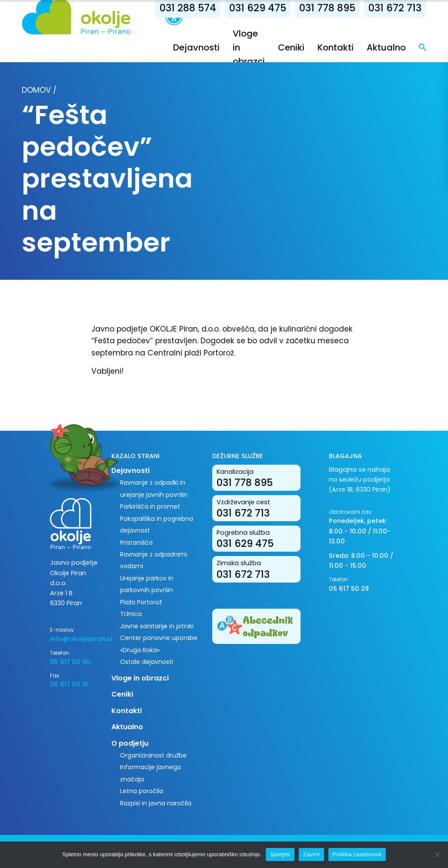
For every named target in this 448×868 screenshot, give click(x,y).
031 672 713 (395, 8)
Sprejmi (280, 854)
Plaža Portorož (141, 602)
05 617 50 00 (70, 662)
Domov (36, 90)
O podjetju (130, 743)
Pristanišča (136, 543)
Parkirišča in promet (150, 506)
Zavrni (311, 854)
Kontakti (336, 47)
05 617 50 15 (69, 684)
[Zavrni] (437, 855)
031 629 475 (258, 8)
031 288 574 (188, 8)
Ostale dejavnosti (147, 662)
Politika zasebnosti (357, 854)
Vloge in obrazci (140, 678)
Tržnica (131, 614)
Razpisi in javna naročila (156, 803)
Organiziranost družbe (153, 755)
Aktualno (386, 47)
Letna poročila (142, 791)
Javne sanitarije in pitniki (157, 626)
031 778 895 (327, 8)
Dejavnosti (196, 47)
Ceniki (291, 47)
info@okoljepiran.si (74, 639)
